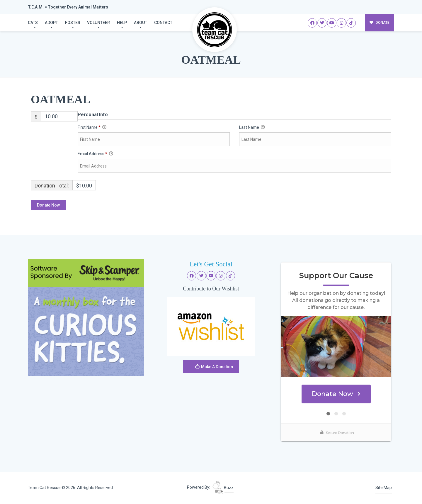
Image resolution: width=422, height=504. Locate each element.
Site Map (384, 488)
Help (122, 23)
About (141, 23)
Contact (163, 23)
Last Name (252, 128)
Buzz (223, 488)
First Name (92, 128)
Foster (73, 23)
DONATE (380, 23)
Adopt (51, 23)
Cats (33, 23)
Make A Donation (214, 367)
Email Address (95, 154)
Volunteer (98, 23)
